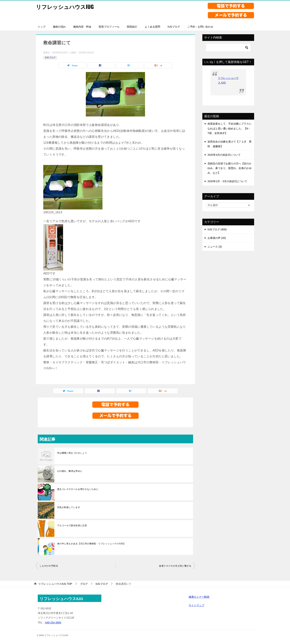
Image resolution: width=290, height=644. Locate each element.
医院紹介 (132, 27)
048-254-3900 (53, 623)
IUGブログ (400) (217, 229)
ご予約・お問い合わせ (200, 27)
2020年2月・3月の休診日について (227, 181)
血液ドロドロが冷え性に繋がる (175, 566)
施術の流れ (59, 27)
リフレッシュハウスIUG (66, 6)
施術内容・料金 (82, 27)
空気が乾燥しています (69, 507)
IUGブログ (174, 27)
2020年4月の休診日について (224, 155)
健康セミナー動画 (199, 597)
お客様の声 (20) (217, 238)
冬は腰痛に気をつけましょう (72, 453)
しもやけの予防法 (49, 566)
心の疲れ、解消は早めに (70, 471)
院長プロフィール (109, 27)
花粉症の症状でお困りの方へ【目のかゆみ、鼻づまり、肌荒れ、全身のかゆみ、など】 (230, 168)
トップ (42, 27)
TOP (55, 584)
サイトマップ (196, 605)
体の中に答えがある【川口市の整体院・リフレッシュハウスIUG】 (91, 544)
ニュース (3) (215, 247)
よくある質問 (152, 27)
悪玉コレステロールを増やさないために (78, 489)
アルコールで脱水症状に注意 (72, 525)
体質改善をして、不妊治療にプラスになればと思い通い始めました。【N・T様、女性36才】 (230, 128)
